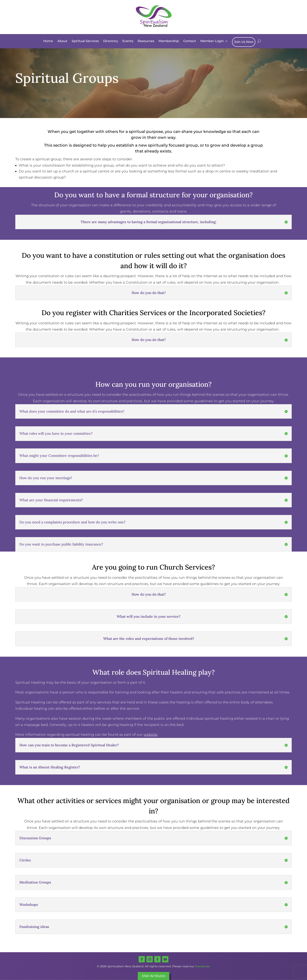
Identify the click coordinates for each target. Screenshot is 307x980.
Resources (146, 41)
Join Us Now (244, 42)
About (62, 41)
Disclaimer (203, 966)
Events (128, 41)
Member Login (212, 41)
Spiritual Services (85, 41)
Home (48, 41)
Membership (169, 41)
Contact (190, 41)
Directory (111, 41)
